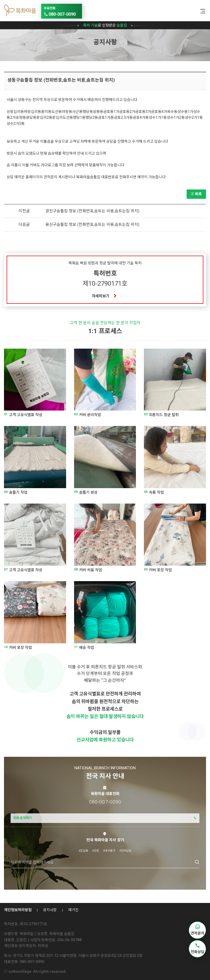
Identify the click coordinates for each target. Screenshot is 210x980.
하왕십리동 (33, 112)
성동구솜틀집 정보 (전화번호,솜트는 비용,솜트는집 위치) (61, 80)
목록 (196, 194)
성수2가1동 (194, 117)
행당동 (88, 112)
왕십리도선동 (63, 117)
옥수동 (172, 112)
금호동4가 (159, 112)
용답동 (31, 117)
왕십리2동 (44, 117)
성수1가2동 (176, 117)
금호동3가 (143, 112)
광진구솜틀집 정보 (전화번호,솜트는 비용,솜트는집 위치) (92, 211)
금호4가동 (141, 117)
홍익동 (46, 112)
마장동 (67, 112)
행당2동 (92, 117)
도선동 (57, 112)
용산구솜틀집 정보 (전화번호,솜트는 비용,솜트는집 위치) (92, 225)
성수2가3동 (16, 124)
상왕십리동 (15, 112)
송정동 (21, 117)
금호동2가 (127, 112)
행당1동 (79, 117)
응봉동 (98, 112)
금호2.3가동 (123, 117)
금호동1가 (111, 112)
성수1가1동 (158, 117)
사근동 (77, 112)
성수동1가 (185, 112)
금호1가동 (106, 117)
